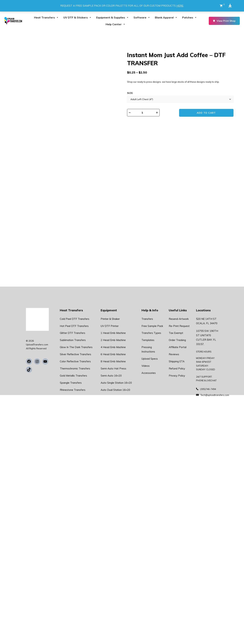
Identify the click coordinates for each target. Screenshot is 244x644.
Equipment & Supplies (113, 17)
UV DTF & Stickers (77, 17)
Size (130, 93)
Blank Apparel (166, 17)
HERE (180, 6)
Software (142, 17)
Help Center (115, 24)
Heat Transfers (46, 17)
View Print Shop (224, 21)
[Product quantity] (144, 113)
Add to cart (207, 113)
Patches (190, 17)
